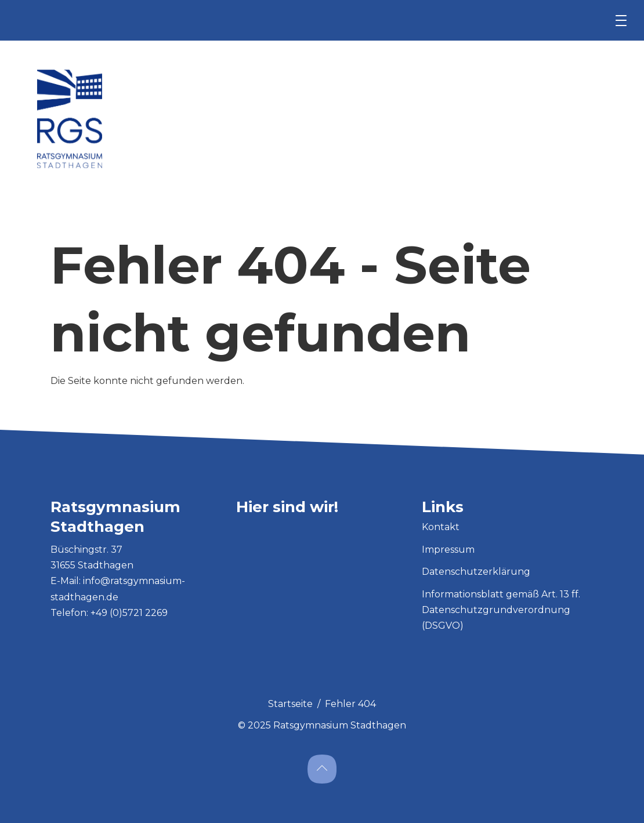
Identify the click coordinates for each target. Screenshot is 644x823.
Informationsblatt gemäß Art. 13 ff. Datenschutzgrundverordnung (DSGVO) (501, 610)
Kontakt (441, 527)
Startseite (290, 704)
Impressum (448, 550)
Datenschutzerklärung (476, 572)
